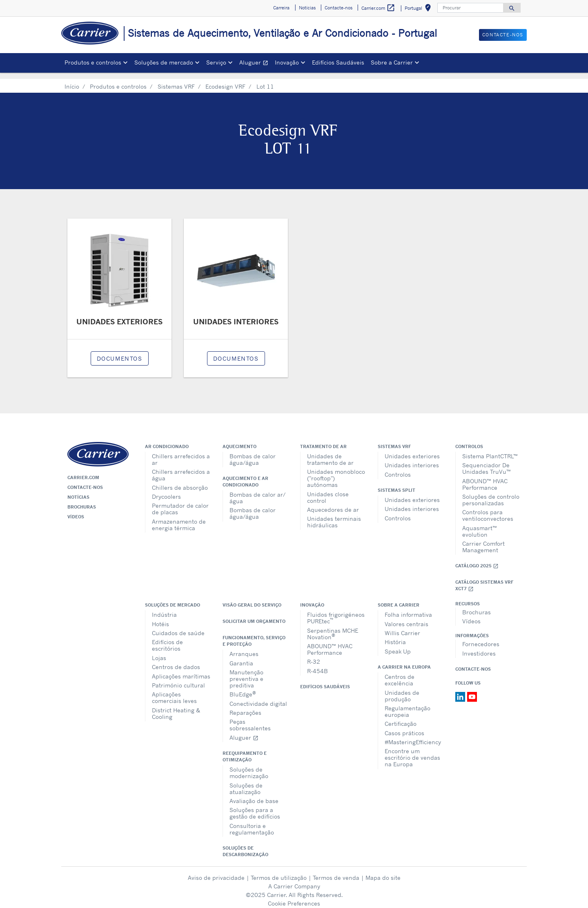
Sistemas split (396, 484)
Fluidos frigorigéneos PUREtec (336, 612)
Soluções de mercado (173, 599)
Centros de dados (176, 661)
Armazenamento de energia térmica (179, 519)
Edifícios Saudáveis (338, 62)
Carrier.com (83, 471)
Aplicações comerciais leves (174, 691)
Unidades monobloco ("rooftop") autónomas (336, 472)
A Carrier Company (294, 880)
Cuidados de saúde (178, 627)
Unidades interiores (412, 459)
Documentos (120, 352)
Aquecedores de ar (333, 503)
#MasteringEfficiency (413, 736)
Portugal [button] (419, 9)
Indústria (164, 608)
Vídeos (76, 511)
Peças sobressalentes (250, 719)
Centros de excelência (400, 674)
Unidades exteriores (412, 450)
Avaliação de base (254, 795)
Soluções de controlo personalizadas (491, 494)
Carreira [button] (281, 8)
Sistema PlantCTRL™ (490, 450)
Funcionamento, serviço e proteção (254, 635)
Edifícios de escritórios (167, 639)
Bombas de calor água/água (253, 453)
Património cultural (178, 679)
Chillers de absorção (180, 481)
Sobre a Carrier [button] (392, 62)
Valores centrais (406, 618)
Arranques (244, 648)
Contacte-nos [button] (339, 8)
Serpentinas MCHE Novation (333, 628)
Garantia (241, 657)
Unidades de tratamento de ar (330, 453)
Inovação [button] (287, 62)
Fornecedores (481, 638)
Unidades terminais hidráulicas (334, 516)
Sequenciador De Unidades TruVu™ (487, 462)
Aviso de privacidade (216, 871)
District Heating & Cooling (176, 707)
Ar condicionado (167, 440)
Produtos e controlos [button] (93, 62)
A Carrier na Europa (404, 661)
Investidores (479, 647)
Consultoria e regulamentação (252, 823)
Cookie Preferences (294, 897)
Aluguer (255, 64)
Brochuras (82, 501)
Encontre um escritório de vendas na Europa (412, 751)
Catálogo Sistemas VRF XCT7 (484, 579)
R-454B (317, 665)
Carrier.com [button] (378, 8)
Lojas (159, 652)
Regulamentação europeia (408, 705)
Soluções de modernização (249, 766)
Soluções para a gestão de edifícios (255, 807)
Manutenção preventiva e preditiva (246, 673)
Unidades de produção (402, 690)
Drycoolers (166, 490)
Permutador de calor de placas (180, 503)
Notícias (78, 491)
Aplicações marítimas (181, 670)
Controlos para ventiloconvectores (488, 509)
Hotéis (160, 618)
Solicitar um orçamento (254, 615)
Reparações (245, 706)
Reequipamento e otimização (245, 750)
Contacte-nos (85, 481)
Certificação (401, 717)
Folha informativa (408, 608)
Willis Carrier (402, 627)
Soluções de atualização (246, 782)
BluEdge (243, 688)
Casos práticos (404, 727)
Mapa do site (383, 871)
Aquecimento (239, 440)
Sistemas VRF (176, 80)
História (395, 636)
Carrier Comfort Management (483, 541)
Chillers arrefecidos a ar (181, 453)
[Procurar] (470, 8)
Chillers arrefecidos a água (181, 469)
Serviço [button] (216, 62)
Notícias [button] (307, 8)
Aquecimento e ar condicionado (245, 475)
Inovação (312, 599)
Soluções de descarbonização (245, 845)
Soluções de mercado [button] (164, 62)
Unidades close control (328, 491)
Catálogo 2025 (477, 560)
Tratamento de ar (323, 440)
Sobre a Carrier (399, 599)
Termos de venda (336, 871)
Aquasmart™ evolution (480, 525)
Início (72, 80)
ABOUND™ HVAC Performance (485, 478)
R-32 (314, 655)
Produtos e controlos (118, 80)
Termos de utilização (279, 871)
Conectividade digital (258, 697)
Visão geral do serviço (252, 599)
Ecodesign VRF (225, 80)
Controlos (398, 468)
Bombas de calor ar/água (257, 492)
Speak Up (398, 645)
